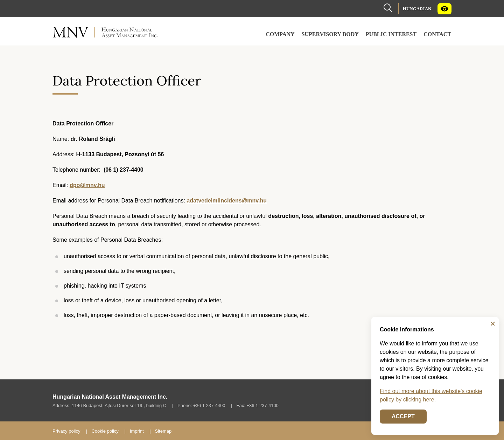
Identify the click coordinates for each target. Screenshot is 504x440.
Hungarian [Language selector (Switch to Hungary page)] (417, 9)
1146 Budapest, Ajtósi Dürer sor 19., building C (119, 405)
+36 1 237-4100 (262, 405)
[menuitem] (417, 9)
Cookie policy (105, 431)
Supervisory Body (330, 34)
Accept (403, 416)
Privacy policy (66, 431)
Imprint (137, 431)
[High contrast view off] (444, 9)
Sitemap (163, 431)
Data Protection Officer (127, 81)
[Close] (493, 324)
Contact (437, 34)
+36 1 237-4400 (209, 405)
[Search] (388, 7)
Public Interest (391, 34)
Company (280, 34)
